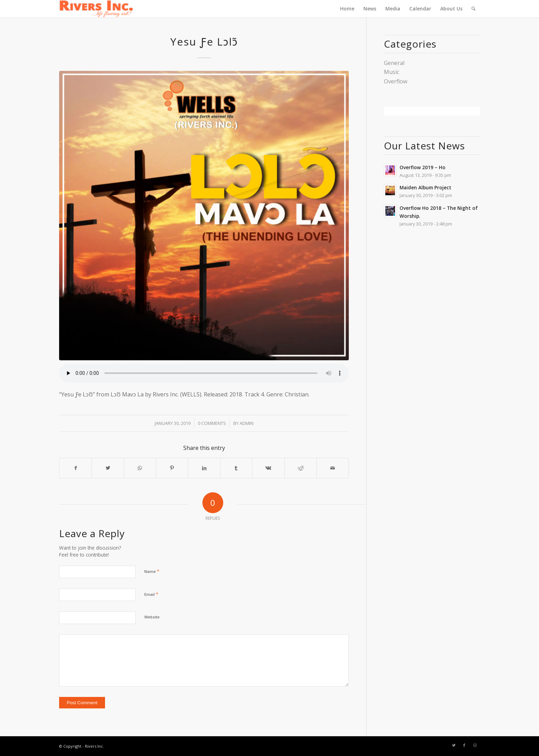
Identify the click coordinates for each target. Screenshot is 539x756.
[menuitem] (347, 9)
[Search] (473, 9)
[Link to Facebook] (464, 745)
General (394, 63)
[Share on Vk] (268, 468)
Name (152, 571)
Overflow (396, 81)
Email (151, 594)
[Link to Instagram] (475, 745)
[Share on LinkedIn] (204, 468)
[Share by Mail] (333, 468)
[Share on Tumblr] (236, 468)
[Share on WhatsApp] (140, 468)
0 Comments (212, 423)
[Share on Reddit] (301, 468)
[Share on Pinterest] (172, 468)
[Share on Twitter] (108, 468)
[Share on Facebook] (75, 468)
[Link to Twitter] (454, 745)
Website (152, 617)
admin (247, 423)
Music (392, 72)
